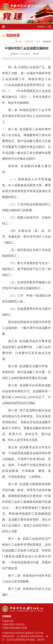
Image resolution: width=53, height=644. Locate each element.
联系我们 (41, 27)
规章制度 (29, 42)
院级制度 (47, 42)
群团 (38, 42)
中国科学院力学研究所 (13, 625)
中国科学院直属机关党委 (15, 628)
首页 (20, 42)
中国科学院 (8, 621)
